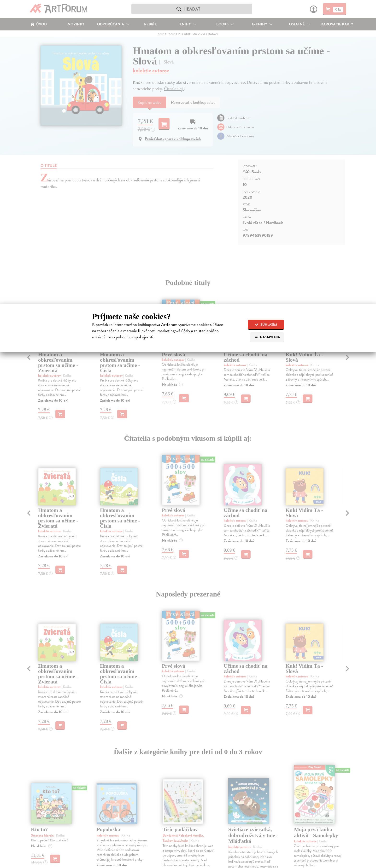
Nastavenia (267, 337)
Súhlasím (266, 325)
